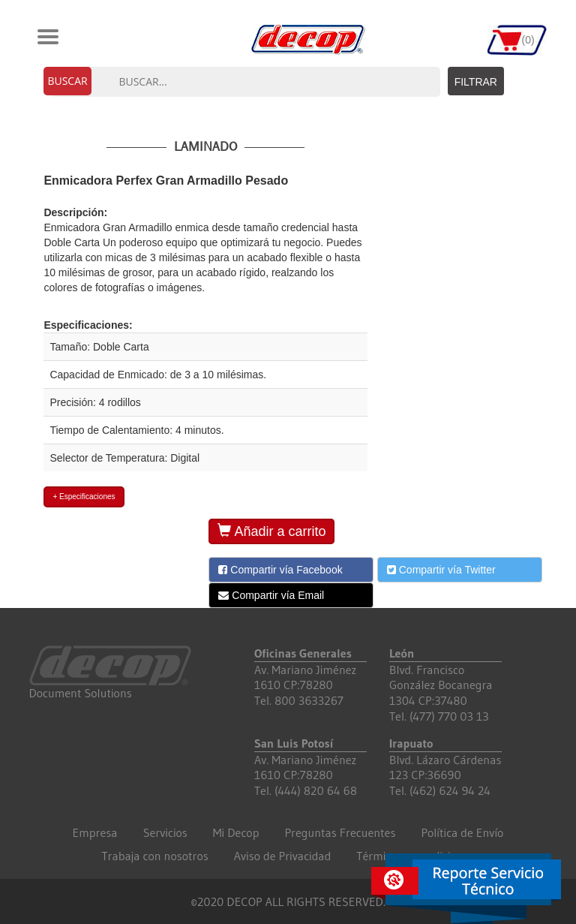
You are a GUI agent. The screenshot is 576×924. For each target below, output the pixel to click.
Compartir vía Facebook (280, 570)
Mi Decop (236, 832)
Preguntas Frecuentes (340, 832)
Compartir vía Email (271, 595)
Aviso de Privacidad (283, 856)
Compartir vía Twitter (441, 570)
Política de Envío (462, 832)
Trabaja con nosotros (154, 856)
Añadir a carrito (271, 531)
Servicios (165, 832)
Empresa (95, 832)
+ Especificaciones (84, 497)
